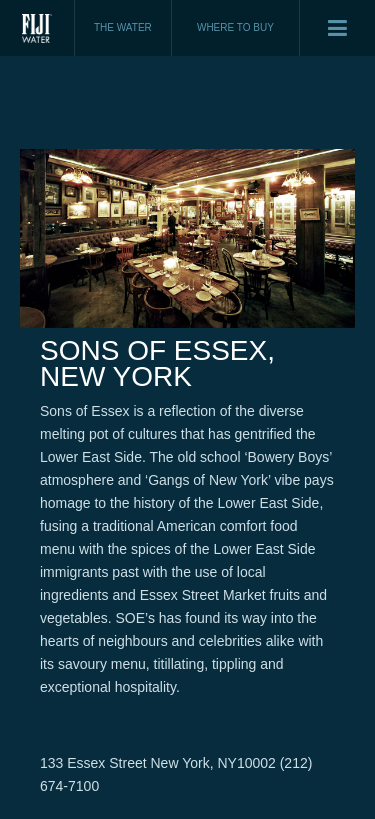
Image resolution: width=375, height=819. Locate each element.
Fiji (37, 28)
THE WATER (123, 27)
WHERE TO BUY (235, 27)
